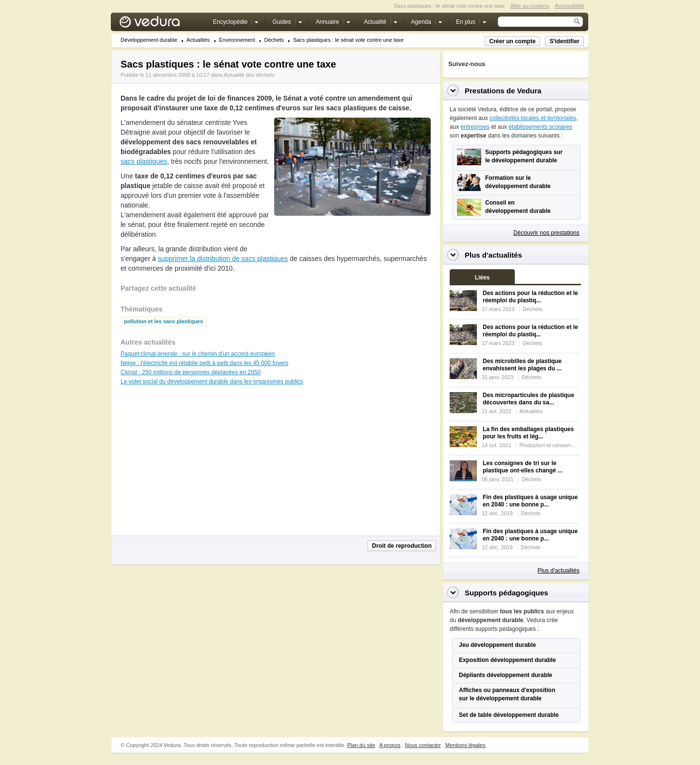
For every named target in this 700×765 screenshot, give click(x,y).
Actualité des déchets (249, 75)
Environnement (237, 40)
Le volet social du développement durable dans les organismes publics (212, 382)
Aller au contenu (530, 6)
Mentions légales (465, 745)
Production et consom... (547, 445)
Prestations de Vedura (503, 91)
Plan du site (361, 745)
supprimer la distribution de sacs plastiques (223, 259)
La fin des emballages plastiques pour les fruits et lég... (528, 433)
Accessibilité (569, 6)
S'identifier (564, 41)
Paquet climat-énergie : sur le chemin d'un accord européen (198, 354)
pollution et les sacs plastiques (164, 322)
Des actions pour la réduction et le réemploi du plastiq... (530, 297)
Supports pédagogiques (507, 593)
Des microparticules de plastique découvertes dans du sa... (528, 399)
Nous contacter (423, 745)
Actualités (198, 40)
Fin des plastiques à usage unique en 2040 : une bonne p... (530, 501)
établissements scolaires (540, 127)
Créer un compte (512, 41)
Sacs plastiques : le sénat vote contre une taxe (348, 40)
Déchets (274, 40)
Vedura (161, 24)
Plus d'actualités (559, 571)
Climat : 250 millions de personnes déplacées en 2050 (191, 372)
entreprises (475, 127)
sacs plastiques (144, 161)
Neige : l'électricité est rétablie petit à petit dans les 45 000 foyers (204, 363)
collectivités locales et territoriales (533, 118)
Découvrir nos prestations (546, 233)
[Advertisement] (352, 238)
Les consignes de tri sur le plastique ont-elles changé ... (523, 467)
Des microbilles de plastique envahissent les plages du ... (522, 365)
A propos (390, 745)
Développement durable (149, 40)
